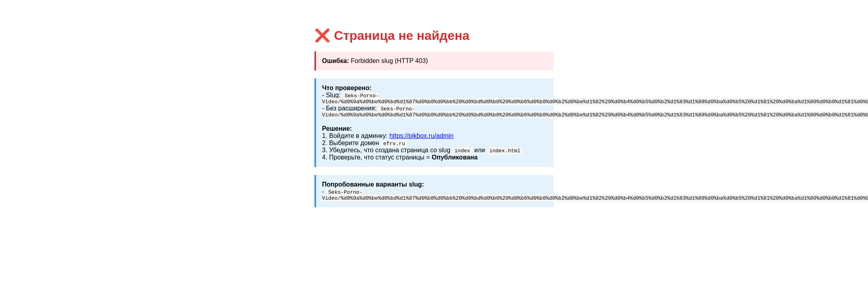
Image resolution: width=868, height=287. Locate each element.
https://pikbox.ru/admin (421, 138)
